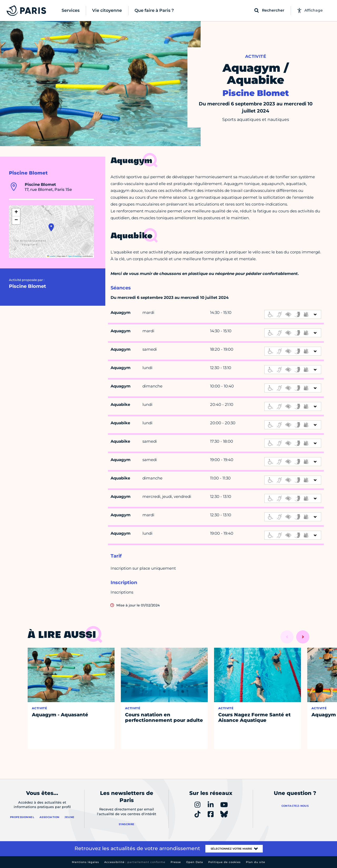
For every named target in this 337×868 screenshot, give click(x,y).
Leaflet (51, 256)
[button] (51, 227)
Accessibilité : (135, 862)
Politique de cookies (224, 862)
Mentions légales (85, 862)
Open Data (195, 862)
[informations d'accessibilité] (293, 314)
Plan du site (256, 862)
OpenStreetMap (75, 256)
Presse (176, 862)
